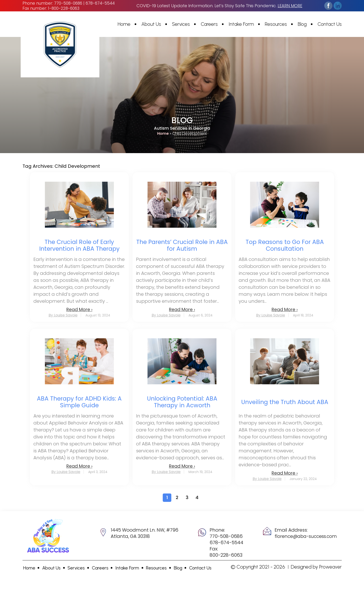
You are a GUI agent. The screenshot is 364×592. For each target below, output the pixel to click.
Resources (276, 24)
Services (181, 24)
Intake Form (241, 24)
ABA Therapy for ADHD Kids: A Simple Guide (79, 402)
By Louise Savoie (63, 315)
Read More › (79, 310)
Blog (302, 24)
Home (124, 24)
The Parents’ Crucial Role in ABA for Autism (182, 245)
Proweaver (330, 567)
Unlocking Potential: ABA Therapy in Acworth (182, 402)
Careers (209, 24)
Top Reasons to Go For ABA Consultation (285, 245)
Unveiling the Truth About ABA (285, 402)
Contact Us (330, 24)
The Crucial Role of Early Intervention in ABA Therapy (79, 245)
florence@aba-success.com (306, 536)
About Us (151, 24)
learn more (290, 6)
